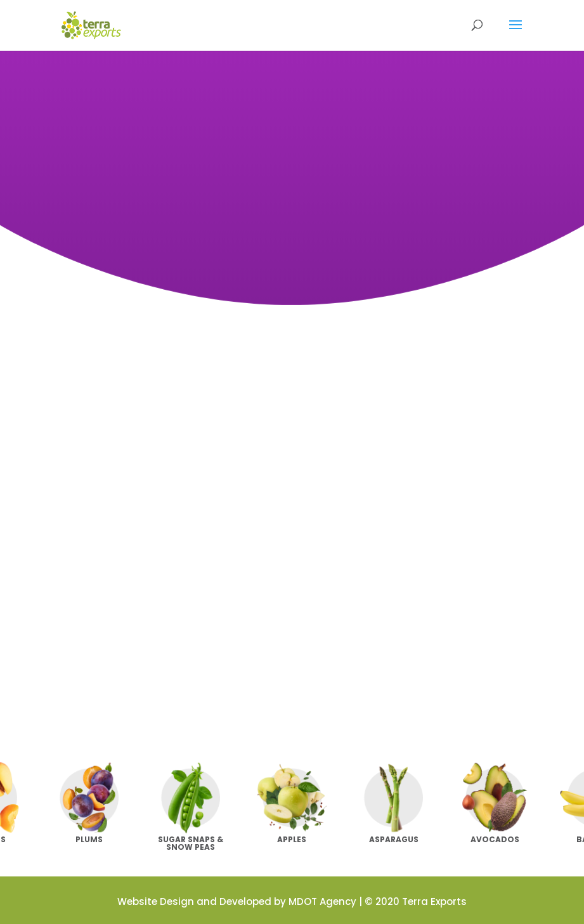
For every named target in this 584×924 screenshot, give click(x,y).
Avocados (495, 839)
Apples (292, 839)
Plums (89, 839)
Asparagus (394, 839)
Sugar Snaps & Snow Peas (191, 843)
